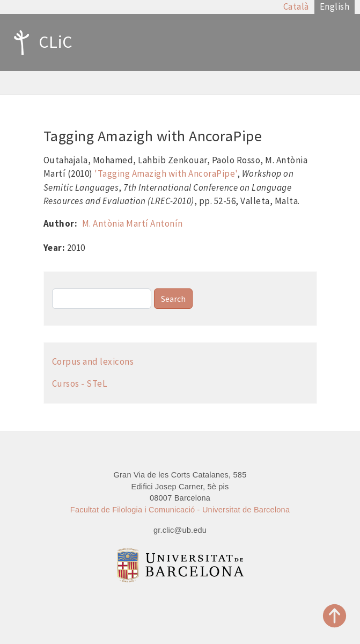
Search (173, 299)
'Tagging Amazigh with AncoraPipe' (166, 173)
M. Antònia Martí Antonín (133, 223)
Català (296, 6)
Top (335, 616)
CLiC (41, 42)
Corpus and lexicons (93, 361)
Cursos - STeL (80, 383)
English (335, 6)
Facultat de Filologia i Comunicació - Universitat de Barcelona (180, 510)
